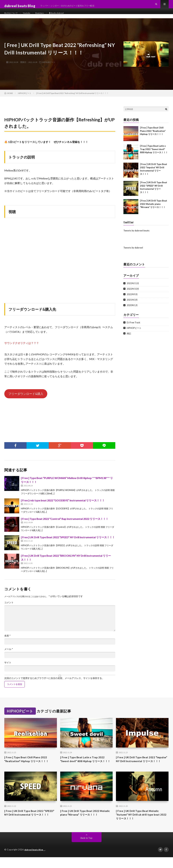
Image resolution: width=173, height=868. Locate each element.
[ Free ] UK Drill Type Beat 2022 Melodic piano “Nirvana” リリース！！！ (154, 207)
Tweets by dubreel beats (136, 234)
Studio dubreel (63, 17)
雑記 (129, 337)
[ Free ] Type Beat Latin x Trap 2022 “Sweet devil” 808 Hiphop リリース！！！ (154, 152)
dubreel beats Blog (36, 861)
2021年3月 (132, 303)
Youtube (30, 17)
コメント (9, 606)
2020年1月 (132, 308)
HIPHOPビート (49, 65)
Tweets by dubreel (133, 251)
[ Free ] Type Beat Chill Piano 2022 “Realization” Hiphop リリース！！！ (153, 134)
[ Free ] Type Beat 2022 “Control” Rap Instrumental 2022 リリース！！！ (65, 522)
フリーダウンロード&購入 (26, 397)
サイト (8, 666)
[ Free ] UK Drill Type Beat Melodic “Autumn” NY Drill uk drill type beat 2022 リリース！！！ (141, 825)
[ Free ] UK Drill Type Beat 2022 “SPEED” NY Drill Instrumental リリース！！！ (68, 540)
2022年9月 (132, 297)
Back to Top (86, 849)
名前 (7, 639)
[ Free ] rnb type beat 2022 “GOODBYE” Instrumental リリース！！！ (63, 504)
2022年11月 (133, 287)
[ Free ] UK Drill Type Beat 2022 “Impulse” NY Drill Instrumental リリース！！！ (142, 765)
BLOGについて (12, 17)
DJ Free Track (134, 326)
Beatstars (44, 17)
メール (9, 652)
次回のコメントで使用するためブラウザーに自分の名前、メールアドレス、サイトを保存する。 (54, 681)
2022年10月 (133, 292)
